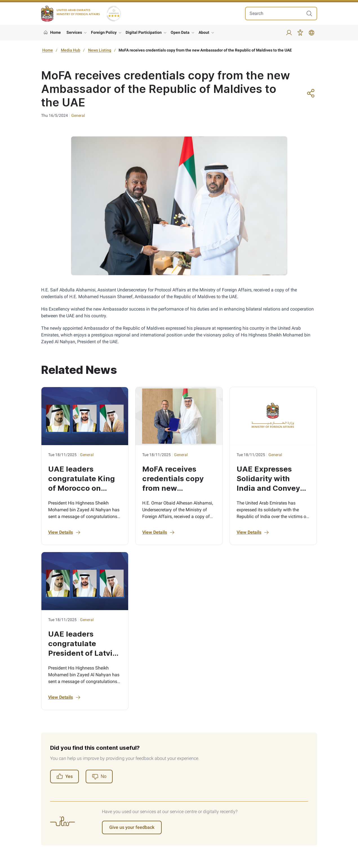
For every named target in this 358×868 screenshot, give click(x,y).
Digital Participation (144, 32)
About (204, 32)
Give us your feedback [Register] (132, 827)
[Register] (99, 776)
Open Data (180, 32)
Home (48, 50)
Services (74, 32)
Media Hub (71, 50)
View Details (65, 532)
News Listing (100, 50)
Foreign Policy (104, 32)
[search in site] (275, 14)
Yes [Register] (65, 776)
